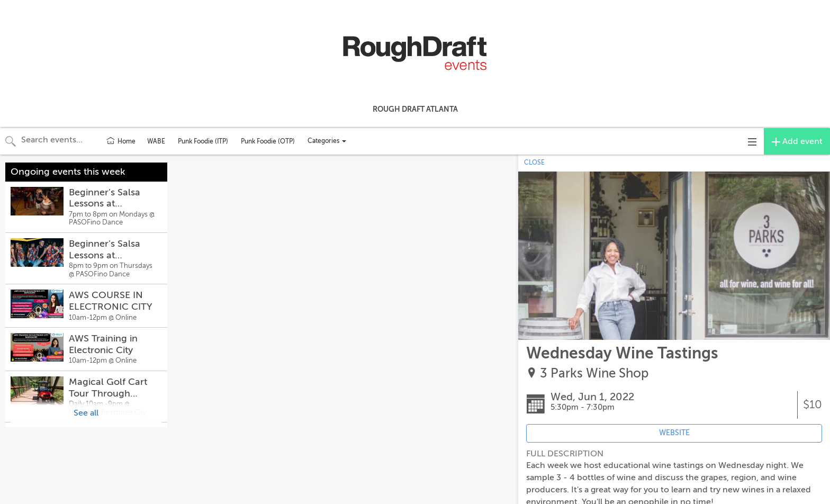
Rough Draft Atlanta (415, 109)
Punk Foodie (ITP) (203, 141)
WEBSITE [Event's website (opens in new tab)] (674, 433)
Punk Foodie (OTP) (268, 141)
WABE (156, 141)
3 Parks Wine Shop (594, 373)
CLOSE (534, 163)
